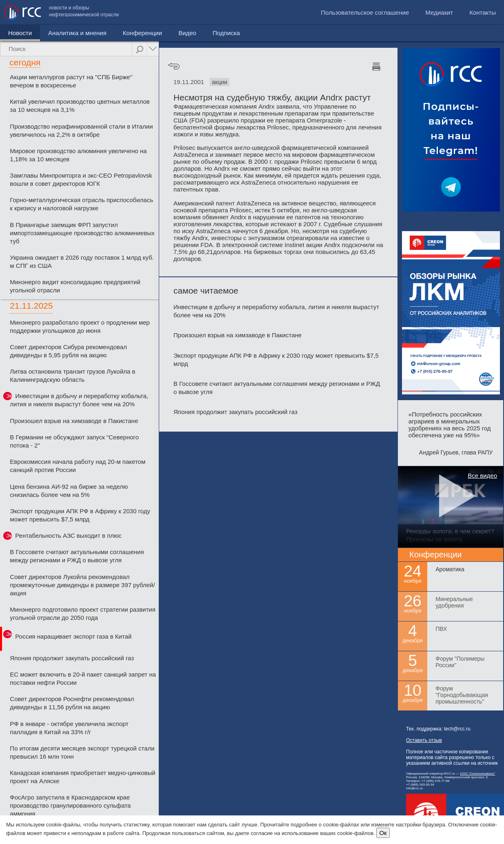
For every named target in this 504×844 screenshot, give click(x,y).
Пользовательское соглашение (365, 12)
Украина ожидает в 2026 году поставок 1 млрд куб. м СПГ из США (82, 262)
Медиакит (439, 12)
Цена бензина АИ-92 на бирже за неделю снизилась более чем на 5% (69, 491)
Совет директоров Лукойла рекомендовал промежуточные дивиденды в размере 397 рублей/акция (82, 585)
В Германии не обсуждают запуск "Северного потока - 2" (74, 441)
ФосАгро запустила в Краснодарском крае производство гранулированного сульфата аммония (70, 805)
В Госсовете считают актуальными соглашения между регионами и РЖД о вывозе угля (77, 556)
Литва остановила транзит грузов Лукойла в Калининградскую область (72, 375)
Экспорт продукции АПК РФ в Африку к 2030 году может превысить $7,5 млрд (80, 515)
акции (220, 82)
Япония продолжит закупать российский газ (72, 658)
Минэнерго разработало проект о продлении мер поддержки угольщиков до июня (80, 326)
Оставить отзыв (424, 740)
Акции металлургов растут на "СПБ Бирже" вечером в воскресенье (71, 81)
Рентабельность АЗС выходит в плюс (68, 536)
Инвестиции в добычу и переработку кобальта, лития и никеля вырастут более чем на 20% (79, 400)
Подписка (226, 33)
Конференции (142, 33)
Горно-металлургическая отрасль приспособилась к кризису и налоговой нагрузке (81, 204)
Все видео (482, 475)
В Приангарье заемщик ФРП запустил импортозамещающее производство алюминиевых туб (82, 233)
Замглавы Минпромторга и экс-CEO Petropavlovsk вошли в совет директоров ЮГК (81, 179)
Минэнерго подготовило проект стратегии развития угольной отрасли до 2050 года (83, 614)
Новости (20, 33)
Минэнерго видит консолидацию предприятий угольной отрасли (75, 286)
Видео (187, 33)
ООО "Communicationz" (477, 774)
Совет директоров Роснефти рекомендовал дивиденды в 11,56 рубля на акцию (72, 703)
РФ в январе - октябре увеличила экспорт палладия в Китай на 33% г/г (69, 728)
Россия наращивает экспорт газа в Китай (73, 636)
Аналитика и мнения (77, 33)
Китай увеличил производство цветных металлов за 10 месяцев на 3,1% (80, 106)
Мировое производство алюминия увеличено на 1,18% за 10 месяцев (78, 155)
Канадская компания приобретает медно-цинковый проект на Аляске (82, 777)
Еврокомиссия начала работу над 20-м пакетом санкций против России (78, 466)
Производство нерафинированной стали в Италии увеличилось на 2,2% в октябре (81, 130)
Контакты (483, 12)
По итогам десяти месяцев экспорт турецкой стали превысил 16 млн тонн (82, 752)
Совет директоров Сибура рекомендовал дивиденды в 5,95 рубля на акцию (68, 351)
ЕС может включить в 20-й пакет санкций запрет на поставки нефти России (83, 678)
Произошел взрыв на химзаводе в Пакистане (74, 421)
